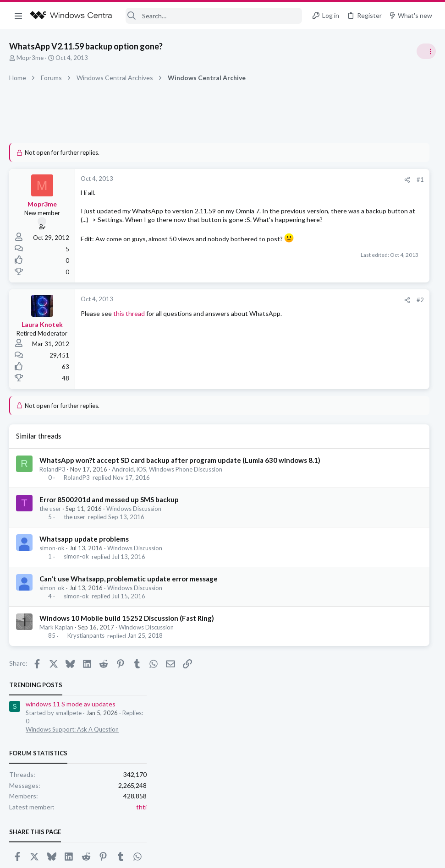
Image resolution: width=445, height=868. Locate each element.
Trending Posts (325, 147)
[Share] (267, 180)
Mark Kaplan (56, 642)
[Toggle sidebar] (426, 51)
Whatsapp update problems (84, 554)
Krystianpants (86, 651)
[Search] (214, 16)
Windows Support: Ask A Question (361, 192)
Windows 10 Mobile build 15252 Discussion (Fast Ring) (127, 633)
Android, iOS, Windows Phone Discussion (167, 484)
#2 (280, 305)
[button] (18, 16)
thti (431, 269)
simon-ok (52, 563)
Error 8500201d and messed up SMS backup (109, 515)
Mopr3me (30, 58)
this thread (129, 319)
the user (50, 524)
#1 (280, 179)
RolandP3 (52, 484)
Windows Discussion (134, 524)
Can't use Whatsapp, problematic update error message (129, 594)
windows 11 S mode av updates (360, 167)
